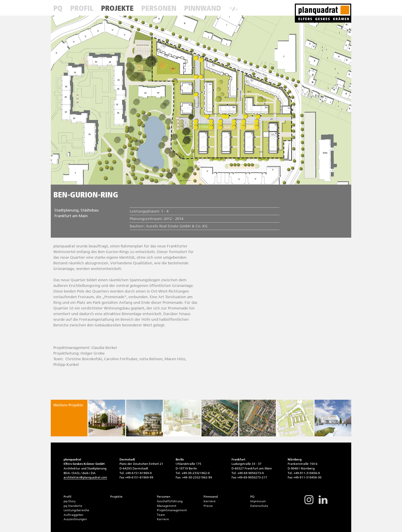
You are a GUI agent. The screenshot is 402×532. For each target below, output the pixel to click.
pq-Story (70, 501)
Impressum (258, 501)
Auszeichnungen (75, 519)
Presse (208, 506)
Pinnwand (203, 8)
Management (167, 506)
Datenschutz (259, 506)
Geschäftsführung (170, 501)
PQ (58, 8)
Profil (82, 8)
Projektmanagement (172, 510)
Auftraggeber (74, 515)
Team (161, 515)
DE (231, 8)
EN (236, 9)
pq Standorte (73, 506)
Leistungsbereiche (76, 510)
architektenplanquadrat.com (85, 477)
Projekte (117, 8)
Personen (159, 8)
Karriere (163, 519)
